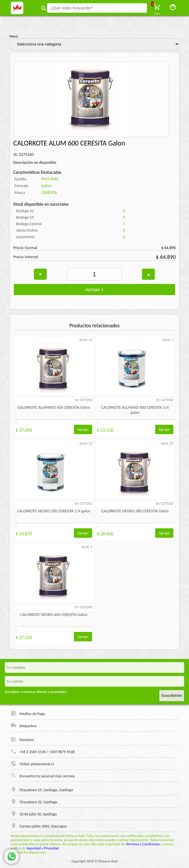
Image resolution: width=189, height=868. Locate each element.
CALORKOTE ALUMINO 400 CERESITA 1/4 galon (135, 410)
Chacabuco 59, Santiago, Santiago (42, 789)
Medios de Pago (28, 713)
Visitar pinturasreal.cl (32, 764)
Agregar (83, 429)
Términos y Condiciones (143, 844)
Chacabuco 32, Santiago (34, 802)
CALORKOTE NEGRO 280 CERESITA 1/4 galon (54, 511)
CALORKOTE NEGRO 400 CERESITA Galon (54, 615)
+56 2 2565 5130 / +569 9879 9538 (43, 751)
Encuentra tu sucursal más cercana (43, 776)
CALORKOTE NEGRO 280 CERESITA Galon (135, 511)
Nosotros (22, 739)
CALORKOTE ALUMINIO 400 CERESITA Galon (54, 407)
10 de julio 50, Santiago (34, 814)
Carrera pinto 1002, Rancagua (39, 826)
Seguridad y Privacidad (42, 848)
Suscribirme (172, 695)
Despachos (24, 725)
